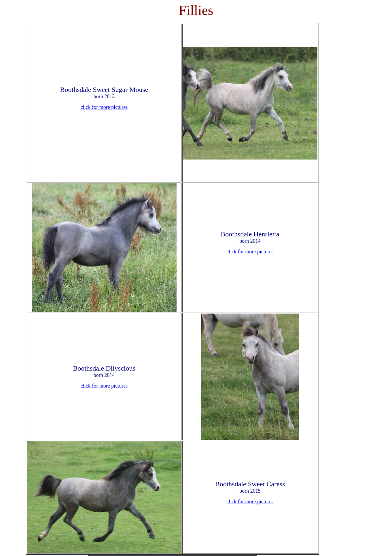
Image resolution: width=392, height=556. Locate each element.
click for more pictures (104, 107)
